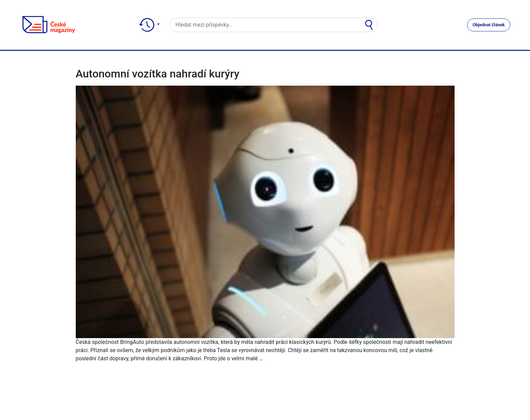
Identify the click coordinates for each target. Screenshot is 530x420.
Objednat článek (489, 25)
